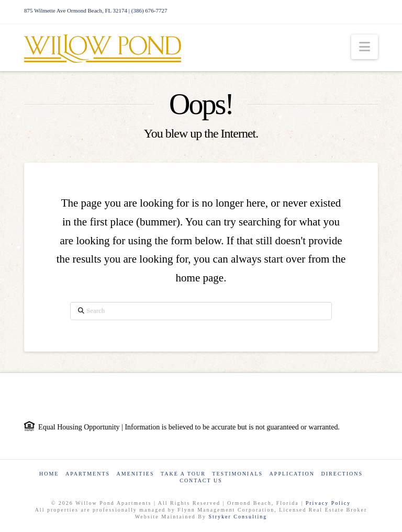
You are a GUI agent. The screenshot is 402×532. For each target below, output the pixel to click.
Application (292, 474)
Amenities (136, 474)
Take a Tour (183, 474)
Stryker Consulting (238, 517)
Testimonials (237, 474)
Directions (342, 474)
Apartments (88, 474)
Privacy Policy (328, 503)
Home (49, 474)
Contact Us (201, 480)
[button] (365, 47)
